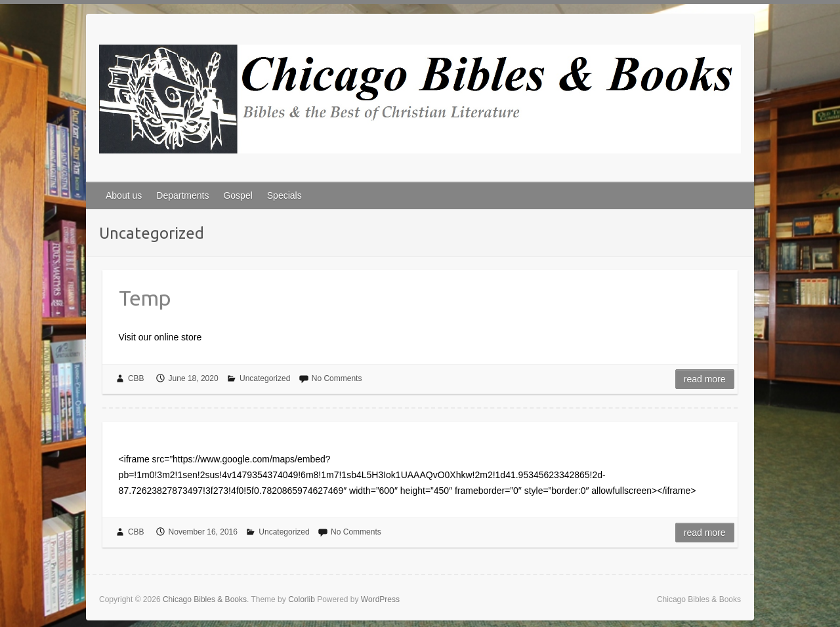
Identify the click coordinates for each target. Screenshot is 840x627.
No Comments (337, 378)
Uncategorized (265, 378)
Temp (145, 298)
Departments (182, 195)
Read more (705, 379)
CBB (136, 378)
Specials (284, 195)
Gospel (238, 195)
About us (124, 195)
